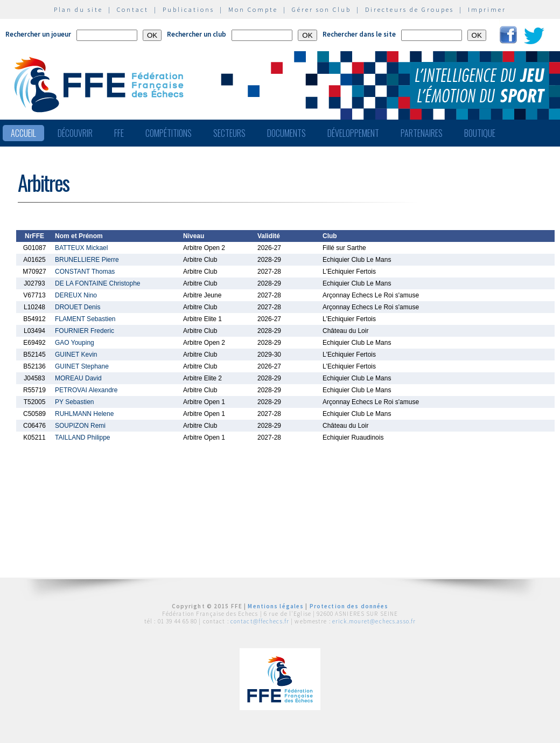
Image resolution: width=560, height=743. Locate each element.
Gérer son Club (321, 9)
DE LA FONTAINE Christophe (98, 283)
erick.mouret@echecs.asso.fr (374, 621)
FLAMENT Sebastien (85, 319)
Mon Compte (253, 9)
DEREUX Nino (76, 295)
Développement (353, 133)
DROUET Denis (78, 307)
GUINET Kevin (76, 355)
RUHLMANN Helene (84, 414)
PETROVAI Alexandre (86, 390)
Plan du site (78, 9)
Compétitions (169, 133)
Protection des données (349, 606)
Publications (188, 9)
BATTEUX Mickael (81, 248)
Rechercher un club (197, 34)
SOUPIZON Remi (80, 426)
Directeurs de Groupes (409, 9)
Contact (133, 9)
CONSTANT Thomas (85, 272)
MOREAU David (78, 378)
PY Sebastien (75, 402)
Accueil (23, 133)
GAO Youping (75, 343)
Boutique (480, 133)
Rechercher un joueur (38, 34)
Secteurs (229, 133)
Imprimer (487, 9)
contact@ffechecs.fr (260, 621)
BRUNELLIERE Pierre (87, 260)
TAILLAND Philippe (83, 438)
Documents (286, 133)
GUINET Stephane (82, 366)
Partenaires (422, 133)
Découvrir (75, 133)
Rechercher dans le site (359, 34)
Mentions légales (276, 606)
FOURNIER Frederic (85, 331)
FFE (119, 133)
